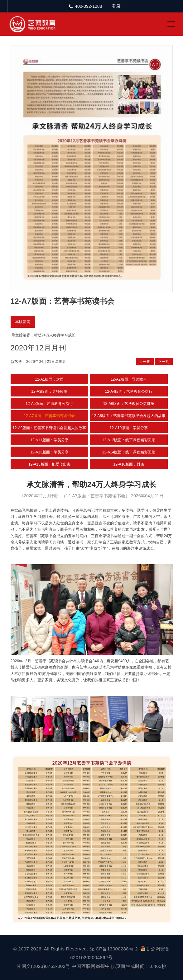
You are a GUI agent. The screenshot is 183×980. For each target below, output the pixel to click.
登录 (116, 6)
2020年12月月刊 (39, 348)
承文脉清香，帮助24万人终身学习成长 (43, 335)
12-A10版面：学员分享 (129, 428)
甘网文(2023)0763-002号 (43, 966)
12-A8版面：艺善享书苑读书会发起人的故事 (129, 416)
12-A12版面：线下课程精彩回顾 (129, 440)
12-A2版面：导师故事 (129, 379)
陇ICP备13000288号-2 (114, 949)
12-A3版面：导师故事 (49, 392)
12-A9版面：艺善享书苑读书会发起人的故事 (49, 428)
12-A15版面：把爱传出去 (49, 464)
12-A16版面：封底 (129, 464)
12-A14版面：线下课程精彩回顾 (129, 452)
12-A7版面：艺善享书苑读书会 (49, 416)
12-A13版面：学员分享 (49, 452)
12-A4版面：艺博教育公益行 (129, 392)
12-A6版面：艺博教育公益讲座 (129, 404)
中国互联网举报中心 (93, 966)
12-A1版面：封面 (49, 379)
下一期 (164, 362)
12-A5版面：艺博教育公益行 (49, 404)
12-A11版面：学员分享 (49, 440)
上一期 (145, 362)
